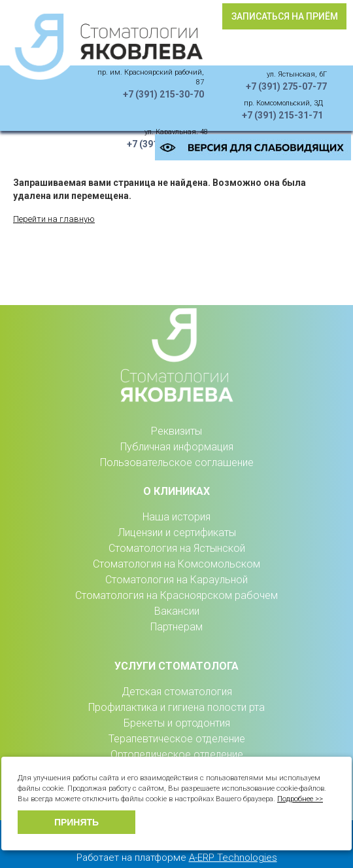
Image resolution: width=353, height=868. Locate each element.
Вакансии (177, 611)
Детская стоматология (177, 692)
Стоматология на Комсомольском (176, 564)
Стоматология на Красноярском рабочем (176, 595)
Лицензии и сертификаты (177, 533)
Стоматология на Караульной (176, 580)
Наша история (176, 517)
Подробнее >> (300, 799)
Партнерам (176, 627)
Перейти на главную (54, 219)
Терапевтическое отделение (177, 739)
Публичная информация (177, 447)
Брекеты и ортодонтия (177, 723)
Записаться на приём (285, 16)
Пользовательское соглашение (177, 462)
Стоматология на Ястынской (177, 548)
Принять (76, 822)
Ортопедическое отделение (177, 754)
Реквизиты (176, 431)
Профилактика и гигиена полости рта (176, 707)
